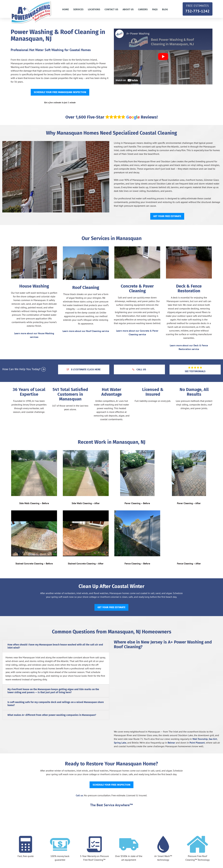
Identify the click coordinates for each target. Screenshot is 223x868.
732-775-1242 (198, 8)
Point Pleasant (197, 743)
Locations (94, 9)
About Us (128, 9)
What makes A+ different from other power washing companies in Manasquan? (52, 715)
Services (78, 9)
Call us (79, 795)
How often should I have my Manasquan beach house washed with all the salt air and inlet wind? (55, 646)
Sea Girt (213, 739)
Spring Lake (120, 743)
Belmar (171, 743)
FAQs (155, 9)
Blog (165, 9)
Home (65, 9)
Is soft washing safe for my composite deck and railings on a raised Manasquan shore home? (56, 704)
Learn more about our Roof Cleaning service (86, 331)
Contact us (111, 9)
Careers (143, 9)
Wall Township (200, 739)
